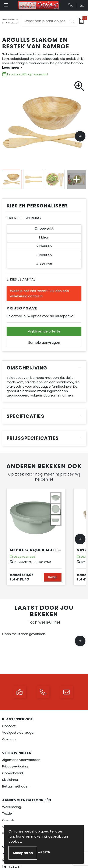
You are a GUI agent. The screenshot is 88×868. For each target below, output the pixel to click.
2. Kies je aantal (21, 279)
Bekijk (53, 577)
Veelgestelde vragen (19, 732)
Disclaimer (10, 780)
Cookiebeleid (13, 773)
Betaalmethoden (16, 786)
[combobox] (45, 21)
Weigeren (44, 852)
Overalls (8, 820)
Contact (9, 726)
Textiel (7, 813)
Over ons (9, 739)
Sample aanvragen (44, 343)
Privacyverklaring (15, 766)
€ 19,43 (22, 577)
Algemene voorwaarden (21, 760)
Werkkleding (12, 807)
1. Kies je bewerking (24, 218)
